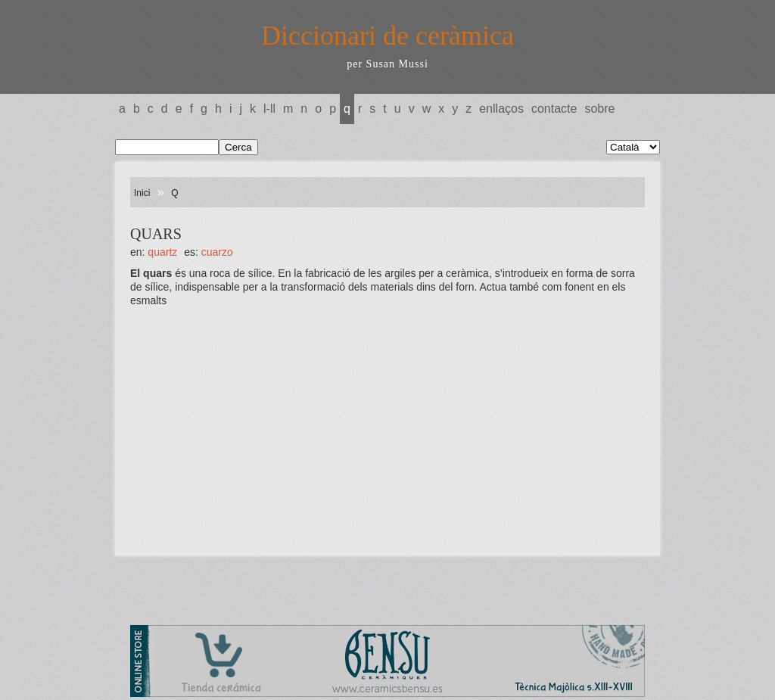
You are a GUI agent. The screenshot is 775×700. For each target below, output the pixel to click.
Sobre (599, 109)
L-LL (269, 109)
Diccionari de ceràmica (387, 36)
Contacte (554, 109)
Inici (142, 193)
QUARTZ (162, 252)
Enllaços (501, 109)
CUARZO (217, 252)
